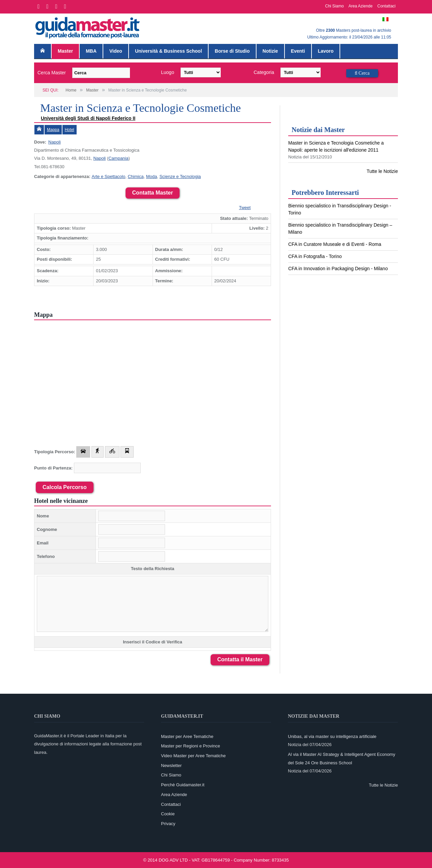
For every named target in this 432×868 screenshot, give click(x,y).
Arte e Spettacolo (108, 176)
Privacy (168, 824)
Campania (118, 158)
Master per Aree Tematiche (187, 736)
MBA (91, 51)
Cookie (168, 814)
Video (116, 51)
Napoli (55, 142)
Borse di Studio (232, 51)
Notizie (270, 51)
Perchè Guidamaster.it (183, 785)
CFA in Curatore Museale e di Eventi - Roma (335, 244)
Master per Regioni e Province (191, 746)
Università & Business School (168, 51)
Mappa (53, 130)
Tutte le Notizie (382, 171)
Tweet (245, 208)
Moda (152, 176)
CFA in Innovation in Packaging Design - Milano (338, 269)
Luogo (168, 72)
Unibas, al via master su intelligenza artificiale (332, 736)
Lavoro (326, 51)
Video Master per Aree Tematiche (193, 756)
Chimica (136, 176)
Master (65, 51)
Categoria (264, 72)
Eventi (298, 51)
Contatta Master (153, 193)
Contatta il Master (240, 659)
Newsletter (171, 765)
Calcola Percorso (65, 487)
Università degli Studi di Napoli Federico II (88, 118)
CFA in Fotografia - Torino (315, 256)
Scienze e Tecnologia (180, 176)
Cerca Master (52, 73)
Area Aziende (361, 6)
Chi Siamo (334, 6)
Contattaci (386, 6)
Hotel (70, 130)
